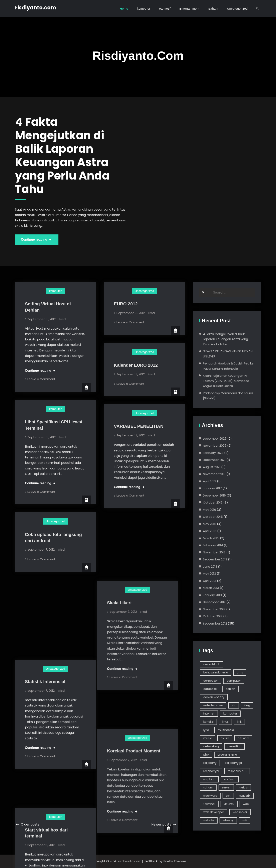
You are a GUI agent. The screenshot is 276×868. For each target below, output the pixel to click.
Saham (213, 9)
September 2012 (215, 623)
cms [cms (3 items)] (240, 672)
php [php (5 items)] (206, 755)
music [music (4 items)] (208, 738)
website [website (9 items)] (209, 820)
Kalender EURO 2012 (136, 365)
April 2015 (210, 531)
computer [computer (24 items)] (234, 681)
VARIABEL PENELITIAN (139, 426)
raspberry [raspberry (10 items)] (210, 763)
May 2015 (210, 524)
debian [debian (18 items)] (230, 689)
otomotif (165, 9)
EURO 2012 (126, 304)
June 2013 (210, 567)
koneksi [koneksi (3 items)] (208, 722)
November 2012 (214, 609)
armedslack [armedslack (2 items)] (212, 664)
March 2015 (211, 538)
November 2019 (214, 474)
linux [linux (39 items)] (225, 722)
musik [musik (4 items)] (225, 738)
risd (63, 319)
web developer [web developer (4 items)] (214, 812)
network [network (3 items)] (243, 738)
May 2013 (209, 574)
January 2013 (212, 595)
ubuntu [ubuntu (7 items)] (229, 804)
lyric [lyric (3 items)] (206, 730)
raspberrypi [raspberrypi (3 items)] (211, 771)
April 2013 (210, 581)
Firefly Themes (175, 861)
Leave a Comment (41, 379)
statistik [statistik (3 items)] (245, 796)
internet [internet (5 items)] (209, 714)
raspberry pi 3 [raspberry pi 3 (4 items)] (237, 771)
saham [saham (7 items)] (208, 787)
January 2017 (212, 488)
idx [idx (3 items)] (234, 705)
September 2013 (215, 559)
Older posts (30, 824)
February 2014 (213, 545)
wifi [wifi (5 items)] (245, 820)
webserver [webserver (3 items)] (240, 812)
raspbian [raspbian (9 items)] (209, 779)
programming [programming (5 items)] (227, 755)
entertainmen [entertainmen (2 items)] (213, 705)
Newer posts (161, 824)
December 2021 (214, 460)
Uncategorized (237, 9)
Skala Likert (126, 538)
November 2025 (215, 446)
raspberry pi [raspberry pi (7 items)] (234, 763)
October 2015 (213, 517)
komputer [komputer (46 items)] (230, 714)
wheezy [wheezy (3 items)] (228, 820)
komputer (144, 9)
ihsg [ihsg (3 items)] (247, 705)
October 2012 (213, 616)
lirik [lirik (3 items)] (239, 722)
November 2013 (214, 552)
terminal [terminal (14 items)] (209, 804)
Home (124, 9)
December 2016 (214, 495)
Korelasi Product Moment (141, 656)
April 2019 (210, 481)
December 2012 (214, 602)
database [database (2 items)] (210, 689)
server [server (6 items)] (226, 787)
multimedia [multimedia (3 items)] (226, 730)
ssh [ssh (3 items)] (228, 796)
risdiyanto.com (36, 8)
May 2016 (209, 510)
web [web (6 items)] (246, 804)
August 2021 (212, 467)
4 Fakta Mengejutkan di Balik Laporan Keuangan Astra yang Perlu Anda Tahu (225, 339)
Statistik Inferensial (45, 602)
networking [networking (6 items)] (211, 746)
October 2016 (213, 502)
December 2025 (215, 439)
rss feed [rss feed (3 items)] (230, 779)
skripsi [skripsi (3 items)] (243, 787)
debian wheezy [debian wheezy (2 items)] (214, 697)
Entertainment (189, 9)
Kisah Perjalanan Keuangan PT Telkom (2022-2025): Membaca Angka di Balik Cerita (226, 381)
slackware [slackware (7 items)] (210, 796)
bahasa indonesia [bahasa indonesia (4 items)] (216, 672)
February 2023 (213, 453)
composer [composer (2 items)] (211, 681)
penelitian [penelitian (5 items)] (234, 746)
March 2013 (211, 588)
